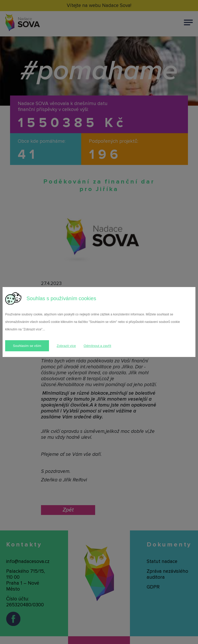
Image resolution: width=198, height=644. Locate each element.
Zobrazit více (66, 346)
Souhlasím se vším (27, 346)
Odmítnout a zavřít (97, 346)
